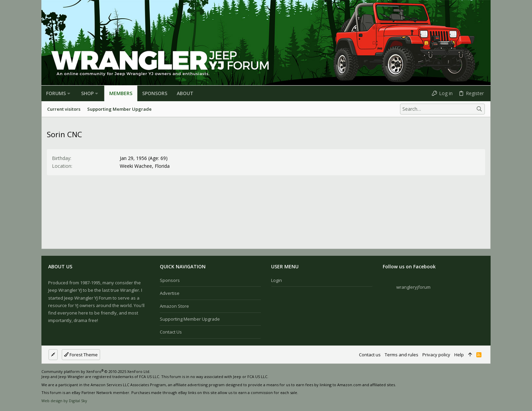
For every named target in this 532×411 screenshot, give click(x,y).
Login (277, 280)
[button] (69, 93)
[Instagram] (477, 387)
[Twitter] (488, 387)
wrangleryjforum (413, 287)
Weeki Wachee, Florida (145, 166)
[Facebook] (467, 387)
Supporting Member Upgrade (190, 319)
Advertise (170, 293)
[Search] (442, 109)
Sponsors (170, 280)
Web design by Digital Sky (64, 401)
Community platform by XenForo (96, 371)
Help (459, 355)
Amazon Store (174, 306)
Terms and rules (402, 355)
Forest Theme (81, 355)
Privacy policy (436, 355)
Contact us (171, 332)
